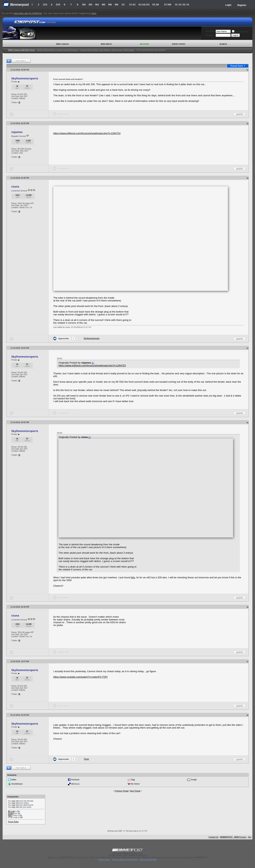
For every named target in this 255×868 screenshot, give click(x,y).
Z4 (123, 5)
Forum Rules (13, 822)
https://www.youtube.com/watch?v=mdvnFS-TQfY (81, 677)
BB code (12, 811)
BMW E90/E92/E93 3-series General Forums (57, 50)
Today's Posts (178, 44)
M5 (104, 5)
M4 (97, 5)
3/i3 (45, 5)
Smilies (11, 813)
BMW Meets (106, 44)
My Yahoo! (135, 784)
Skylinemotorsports (25, 78)
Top (250, 837)
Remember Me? (240, 32)
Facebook (75, 780)
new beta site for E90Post (28, 13)
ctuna (15, 186)
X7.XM (168, 5)
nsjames (17, 132)
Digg (133, 780)
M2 (84, 5)
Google (194, 780)
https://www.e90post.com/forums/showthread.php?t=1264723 (87, 133)
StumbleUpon (17, 784)
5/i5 (58, 5)
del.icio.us (75, 784)
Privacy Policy (104, 860)
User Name (210, 31)
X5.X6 (155, 5)
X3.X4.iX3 (144, 5)
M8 (117, 5)
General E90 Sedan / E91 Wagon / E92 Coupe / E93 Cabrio (107, 50)
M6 (110, 5)
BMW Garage (62, 44)
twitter (14, 780)
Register (242, 5)
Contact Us (213, 837)
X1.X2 (132, 5)
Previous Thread (122, 791)
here (94, 13)
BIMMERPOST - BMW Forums (233, 837)
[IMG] (10, 815)
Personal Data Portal (148, 860)
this (133, 577)
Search (223, 44)
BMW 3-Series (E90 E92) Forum (22, 50)
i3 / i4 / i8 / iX (182, 5)
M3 (91, 5)
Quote (239, 114)
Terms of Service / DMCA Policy (125, 860)
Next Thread (135, 791)
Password (210, 35)
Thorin (86, 759)
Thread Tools (236, 66)
